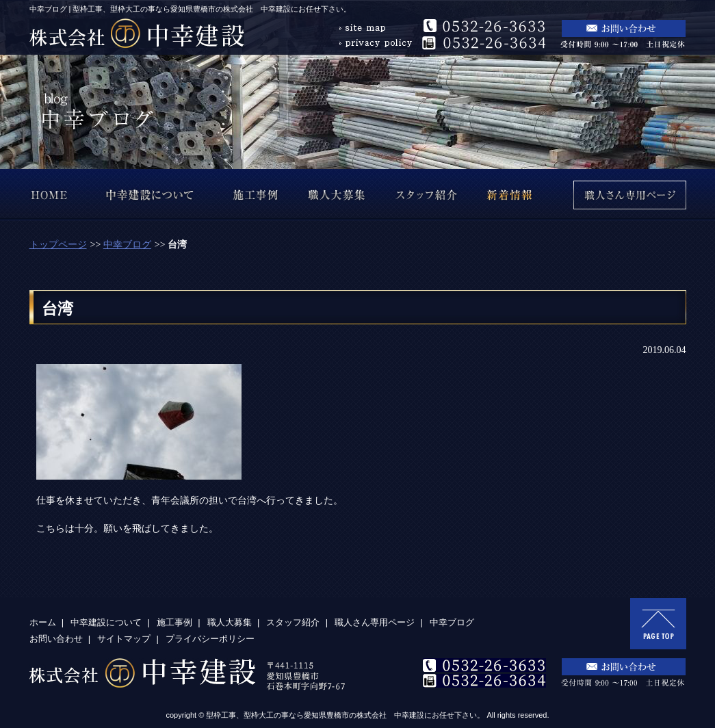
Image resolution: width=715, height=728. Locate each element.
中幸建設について (106, 622)
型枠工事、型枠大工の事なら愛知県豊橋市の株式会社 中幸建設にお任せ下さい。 (345, 715)
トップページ (58, 245)
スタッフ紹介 (293, 622)
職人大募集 (230, 622)
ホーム (43, 622)
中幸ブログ (127, 245)
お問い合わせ (56, 639)
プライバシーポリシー (210, 639)
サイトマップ (124, 639)
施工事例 (174, 622)
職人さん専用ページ (375, 622)
